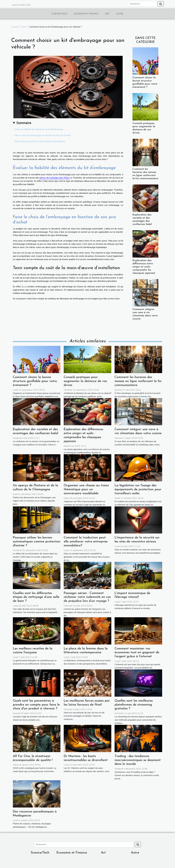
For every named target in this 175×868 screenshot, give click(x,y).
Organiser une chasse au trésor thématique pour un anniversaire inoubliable (86, 489)
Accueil (15, 27)
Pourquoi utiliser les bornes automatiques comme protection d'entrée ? (37, 542)
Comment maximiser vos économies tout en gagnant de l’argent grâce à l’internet (137, 653)
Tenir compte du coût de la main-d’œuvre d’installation (40, 141)
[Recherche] (142, 4)
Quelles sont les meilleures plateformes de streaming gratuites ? (134, 705)
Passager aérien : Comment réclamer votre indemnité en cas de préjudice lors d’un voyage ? (87, 597)
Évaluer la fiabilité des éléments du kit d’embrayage (39, 129)
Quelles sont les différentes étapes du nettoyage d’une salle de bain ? (36, 597)
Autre (120, 14)
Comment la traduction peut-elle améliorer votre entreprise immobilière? (86, 542)
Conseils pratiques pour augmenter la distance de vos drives (85, 381)
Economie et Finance (86, 14)
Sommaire (24, 123)
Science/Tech (59, 14)
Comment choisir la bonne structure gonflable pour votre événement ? (35, 381)
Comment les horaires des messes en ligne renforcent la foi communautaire (138, 381)
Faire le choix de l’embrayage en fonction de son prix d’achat (42, 135)
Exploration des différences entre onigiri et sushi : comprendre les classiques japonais (144, 267)
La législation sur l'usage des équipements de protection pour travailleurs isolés (138, 489)
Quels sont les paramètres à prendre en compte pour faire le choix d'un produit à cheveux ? (36, 705)
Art (107, 14)
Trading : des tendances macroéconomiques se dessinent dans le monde (138, 760)
